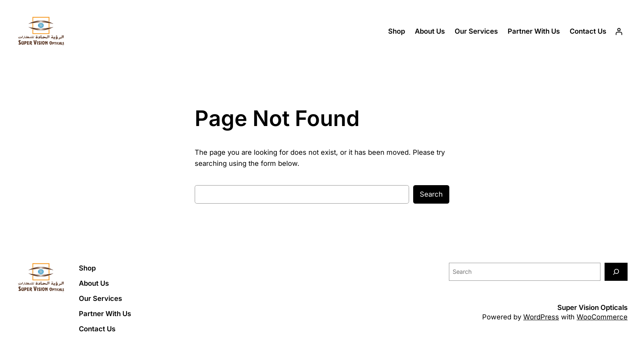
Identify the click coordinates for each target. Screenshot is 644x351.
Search (431, 194)
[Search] (616, 272)
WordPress (541, 317)
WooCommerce (602, 317)
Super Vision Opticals (592, 307)
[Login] (619, 32)
